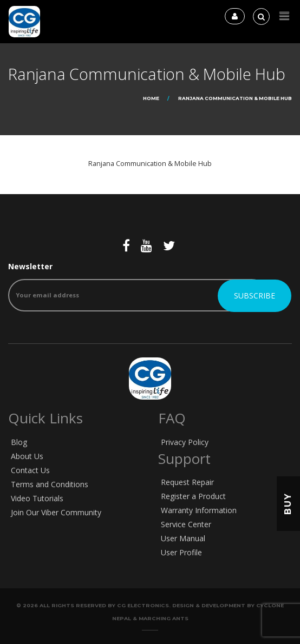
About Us (27, 456)
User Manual (183, 538)
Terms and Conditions (50, 484)
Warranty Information (199, 510)
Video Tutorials (37, 498)
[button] (284, 16)
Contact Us (30, 470)
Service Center (186, 524)
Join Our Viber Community (56, 512)
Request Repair (187, 482)
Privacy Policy (185, 442)
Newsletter (138, 286)
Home (151, 98)
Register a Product (193, 496)
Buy (288, 504)
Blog (19, 442)
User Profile (181, 552)
